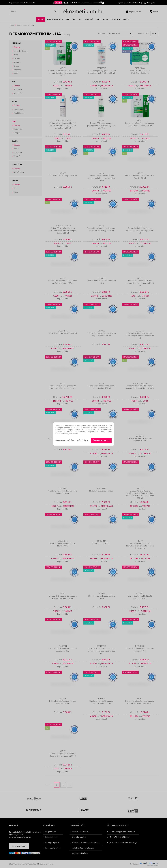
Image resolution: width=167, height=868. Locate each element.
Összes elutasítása (65, 441)
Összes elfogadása (101, 440)
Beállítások (82, 441)
